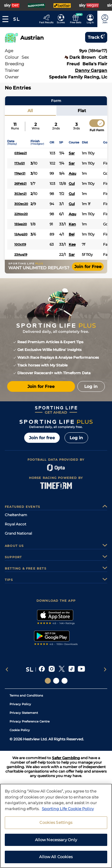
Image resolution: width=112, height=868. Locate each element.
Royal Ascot (16, 524)
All (30, 111)
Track (96, 37)
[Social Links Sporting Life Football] (65, 681)
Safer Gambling (66, 758)
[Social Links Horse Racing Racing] (56, 681)
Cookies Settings (56, 841)
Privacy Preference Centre (30, 721)
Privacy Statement (24, 713)
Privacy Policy (20, 704)
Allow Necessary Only (56, 858)
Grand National (18, 533)
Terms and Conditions (26, 696)
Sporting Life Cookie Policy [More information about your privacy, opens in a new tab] (68, 827)
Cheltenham (16, 515)
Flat (82, 111)
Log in (76, 438)
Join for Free (88, 267)
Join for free (42, 438)
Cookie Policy (20, 730)
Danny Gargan (91, 70)
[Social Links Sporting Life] (48, 681)
